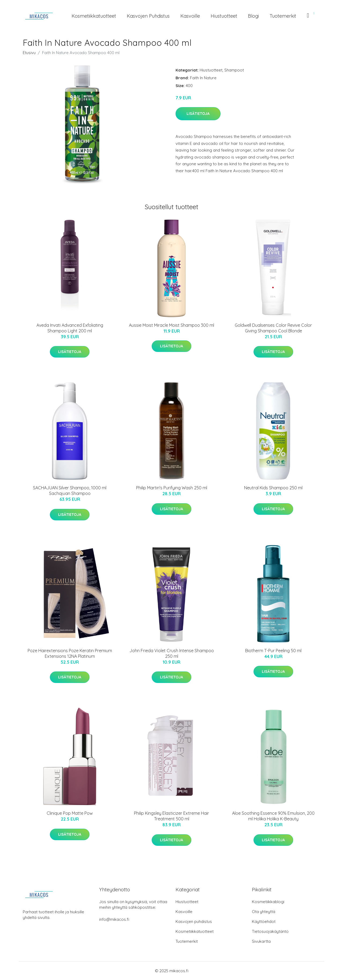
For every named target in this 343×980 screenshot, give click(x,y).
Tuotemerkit (283, 16)
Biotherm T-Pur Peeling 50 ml (273, 651)
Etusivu (29, 53)
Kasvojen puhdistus (148, 16)
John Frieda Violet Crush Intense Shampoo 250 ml (172, 653)
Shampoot (234, 70)
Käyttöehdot (264, 921)
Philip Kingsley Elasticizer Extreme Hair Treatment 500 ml (171, 816)
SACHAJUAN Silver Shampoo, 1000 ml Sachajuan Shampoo (70, 491)
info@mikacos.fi (114, 919)
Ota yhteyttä (264, 912)
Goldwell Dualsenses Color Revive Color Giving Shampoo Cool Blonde (273, 328)
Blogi (253, 16)
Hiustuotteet (224, 16)
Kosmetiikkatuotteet (94, 16)
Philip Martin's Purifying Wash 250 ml (172, 488)
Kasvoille (190, 16)
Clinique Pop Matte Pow (70, 813)
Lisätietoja (198, 114)
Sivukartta (261, 941)
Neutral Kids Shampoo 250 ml (273, 488)
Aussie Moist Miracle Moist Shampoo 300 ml (171, 325)
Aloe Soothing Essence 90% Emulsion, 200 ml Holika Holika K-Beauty (273, 816)
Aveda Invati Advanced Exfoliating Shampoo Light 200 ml (70, 328)
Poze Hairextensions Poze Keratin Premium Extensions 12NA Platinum (70, 653)
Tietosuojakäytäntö (270, 931)
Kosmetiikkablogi (268, 902)
